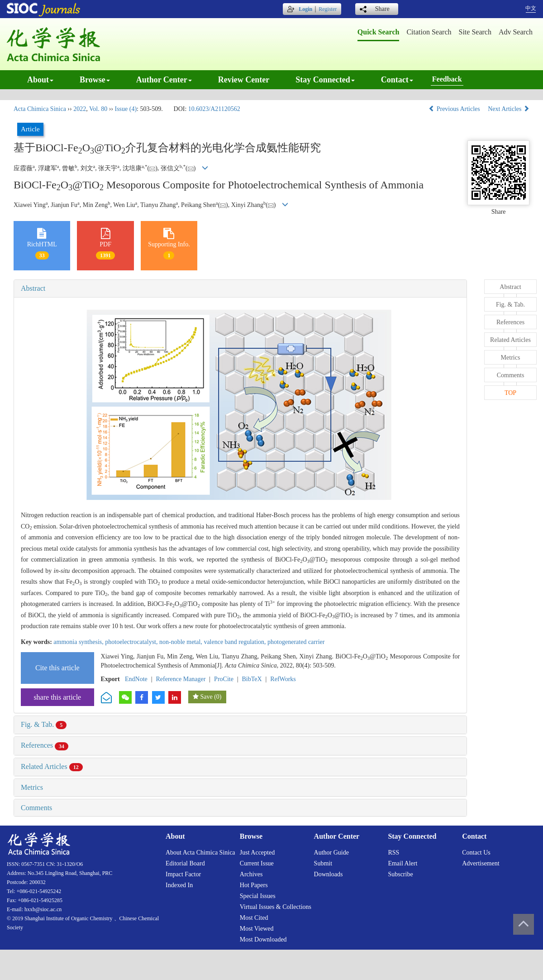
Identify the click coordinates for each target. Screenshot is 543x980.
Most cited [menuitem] (254, 918)
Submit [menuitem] (323, 863)
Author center (164, 80)
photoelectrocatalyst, (132, 642)
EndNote (136, 679)
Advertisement (481, 863)
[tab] (240, 288)
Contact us (476, 853)
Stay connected (325, 80)
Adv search (516, 32)
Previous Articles (455, 109)
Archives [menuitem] (251, 874)
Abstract (33, 288)
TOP (510, 393)
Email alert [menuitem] (402, 863)
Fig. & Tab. (44, 724)
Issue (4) (126, 109)
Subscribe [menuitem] (400, 874)
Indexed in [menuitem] (179, 885)
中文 (531, 8)
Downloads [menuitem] (329, 874)
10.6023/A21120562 (214, 109)
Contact (397, 80)
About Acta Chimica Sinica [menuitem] (200, 853)
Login (305, 9)
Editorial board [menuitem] (185, 863)
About (40, 80)
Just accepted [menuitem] (257, 853)
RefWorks (283, 679)
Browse (95, 80)
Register (328, 9)
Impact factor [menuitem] (183, 874)
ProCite (224, 679)
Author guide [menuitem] (331, 853)
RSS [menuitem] (393, 853)
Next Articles (509, 109)
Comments (36, 808)
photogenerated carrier (296, 642)
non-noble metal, (181, 642)
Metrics (32, 787)
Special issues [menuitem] (258, 896)
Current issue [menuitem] (257, 863)
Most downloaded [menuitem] (263, 939)
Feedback (447, 79)
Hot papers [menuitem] (254, 885)
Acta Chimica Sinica (40, 109)
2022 (80, 109)
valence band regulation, (236, 642)
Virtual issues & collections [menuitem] (276, 907)
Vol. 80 (98, 109)
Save (206, 697)
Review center (244, 80)
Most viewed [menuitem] (257, 929)
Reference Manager (181, 679)
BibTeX (252, 679)
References (45, 745)
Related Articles (52, 766)
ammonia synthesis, (79, 642)
